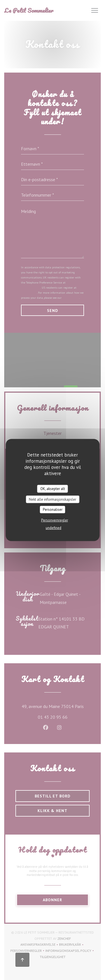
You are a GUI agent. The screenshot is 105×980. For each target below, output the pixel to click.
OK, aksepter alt (53, 489)
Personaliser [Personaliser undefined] (53, 510)
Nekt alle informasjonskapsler (53, 499)
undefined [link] (53, 528)
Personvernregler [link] (55, 520)
